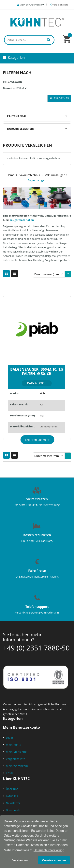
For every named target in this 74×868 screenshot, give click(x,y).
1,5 (41, 404)
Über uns (12, 789)
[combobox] (29, 40)
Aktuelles (12, 796)
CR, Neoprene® (49, 426)
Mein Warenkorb (17, 766)
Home (11, 175)
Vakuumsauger (55, 175)
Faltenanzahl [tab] (18, 116)
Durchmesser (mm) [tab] (21, 129)
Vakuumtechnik (30, 175)
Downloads (13, 810)
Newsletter (13, 803)
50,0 (42, 415)
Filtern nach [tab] (17, 73)
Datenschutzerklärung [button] (49, 850)
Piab (42, 393)
